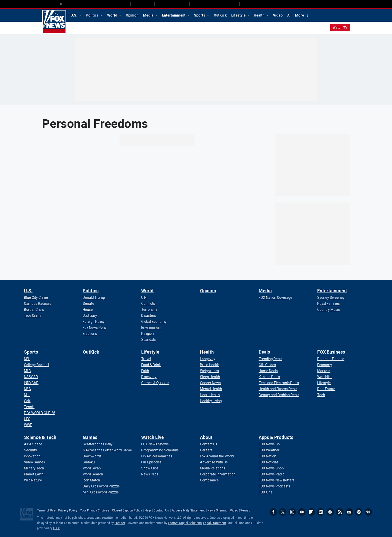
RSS (340, 512)
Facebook (273, 512)
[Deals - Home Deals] (268, 371)
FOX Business (331, 352)
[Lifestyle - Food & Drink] (151, 365)
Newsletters (349, 512)
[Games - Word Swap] (92, 468)
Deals (264, 352)
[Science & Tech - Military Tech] (34, 468)
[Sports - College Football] (36, 365)
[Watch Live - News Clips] (150, 474)
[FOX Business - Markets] (324, 371)
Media (149, 15)
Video (278, 15)
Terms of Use (46, 510)
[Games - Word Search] (93, 474)
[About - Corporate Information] (218, 474)
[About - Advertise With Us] (214, 462)
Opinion (132, 15)
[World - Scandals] (148, 340)
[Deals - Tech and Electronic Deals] (279, 383)
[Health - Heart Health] (210, 395)
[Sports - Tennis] (29, 407)
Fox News (54, 22)
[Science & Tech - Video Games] (34, 462)
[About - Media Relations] (213, 468)
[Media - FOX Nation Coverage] (275, 298)
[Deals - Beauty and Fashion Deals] (279, 395)
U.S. (74, 15)
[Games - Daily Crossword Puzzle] (101, 486)
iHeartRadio (368, 512)
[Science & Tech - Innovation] (32, 456)
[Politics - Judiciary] (90, 316)
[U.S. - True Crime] (33, 316)
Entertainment (174, 15)
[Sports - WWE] (28, 425)
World (113, 15)
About (206, 437)
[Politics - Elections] (90, 334)
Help (148, 510)
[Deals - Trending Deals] (270, 359)
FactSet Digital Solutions (185, 523)
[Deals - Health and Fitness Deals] (278, 389)
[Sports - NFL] (27, 359)
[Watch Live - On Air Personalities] (157, 456)
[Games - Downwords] (92, 456)
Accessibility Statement (188, 510)
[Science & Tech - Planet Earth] (34, 474)
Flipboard (311, 512)
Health (259, 15)
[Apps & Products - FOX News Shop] (271, 468)
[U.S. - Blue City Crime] (36, 298)
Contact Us (161, 510)
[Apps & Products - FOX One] (266, 492)
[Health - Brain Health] (210, 365)
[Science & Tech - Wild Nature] (33, 480)
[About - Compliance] (209, 480)
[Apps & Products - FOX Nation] (267, 456)
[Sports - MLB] (27, 371)
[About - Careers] (206, 450)
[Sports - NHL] (27, 395)
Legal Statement (215, 523)
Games (90, 437)
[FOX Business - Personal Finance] (331, 359)
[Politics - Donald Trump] (94, 298)
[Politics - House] (88, 310)
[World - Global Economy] (154, 322)
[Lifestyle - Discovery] (149, 377)
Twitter (283, 512)
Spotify (359, 512)
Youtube (302, 512)
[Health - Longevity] (208, 359)
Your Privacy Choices (95, 510)
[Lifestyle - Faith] (145, 371)
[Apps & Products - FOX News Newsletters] (277, 480)
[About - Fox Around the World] (217, 456)
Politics (93, 15)
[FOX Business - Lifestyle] (324, 383)
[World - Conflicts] (148, 304)
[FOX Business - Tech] (321, 395)
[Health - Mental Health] (211, 389)
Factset (120, 523)
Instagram (292, 512)
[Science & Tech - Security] (30, 450)
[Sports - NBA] (27, 389)
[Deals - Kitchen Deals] (269, 377)
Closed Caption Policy (127, 510)
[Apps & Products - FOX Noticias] (269, 462)
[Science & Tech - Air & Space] (33, 444)
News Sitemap (217, 510)
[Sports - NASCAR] (31, 377)
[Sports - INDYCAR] (31, 383)
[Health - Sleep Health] (210, 377)
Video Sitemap (240, 510)
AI (289, 15)
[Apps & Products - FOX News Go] (269, 444)
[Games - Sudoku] (89, 462)
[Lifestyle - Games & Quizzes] (155, 383)
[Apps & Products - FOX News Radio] (272, 474)
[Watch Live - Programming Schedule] (160, 450)
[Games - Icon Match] (91, 480)
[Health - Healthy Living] (211, 401)
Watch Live (152, 437)
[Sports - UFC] (27, 419)
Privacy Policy (68, 510)
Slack (330, 512)
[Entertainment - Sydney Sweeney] (331, 298)
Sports (200, 15)
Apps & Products (276, 437)
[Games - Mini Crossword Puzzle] (101, 492)
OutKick (220, 15)
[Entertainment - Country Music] (328, 310)
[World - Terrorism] (149, 310)
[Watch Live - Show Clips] (150, 468)
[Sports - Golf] (27, 401)
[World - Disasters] (149, 316)
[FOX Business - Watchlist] (324, 377)
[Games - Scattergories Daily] (98, 444)
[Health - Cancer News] (210, 383)
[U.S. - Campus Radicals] (38, 304)
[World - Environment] (151, 328)
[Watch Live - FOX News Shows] (155, 444)
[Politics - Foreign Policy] (94, 322)
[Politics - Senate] (88, 304)
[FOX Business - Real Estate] (326, 389)
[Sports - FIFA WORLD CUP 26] (40, 413)
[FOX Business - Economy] (325, 365)
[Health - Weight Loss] (209, 371)
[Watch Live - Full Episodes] (151, 462)
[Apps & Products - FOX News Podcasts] (274, 486)
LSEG (57, 528)
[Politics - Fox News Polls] (94, 328)
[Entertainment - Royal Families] (328, 304)
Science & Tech (40, 437)
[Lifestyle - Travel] (146, 359)
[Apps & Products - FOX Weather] (269, 450)
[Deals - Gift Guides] (267, 365)
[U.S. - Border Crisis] (34, 310)
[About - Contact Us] (209, 444)
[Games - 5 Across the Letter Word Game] (107, 450)
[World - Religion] (147, 334)
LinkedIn (321, 512)
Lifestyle (239, 15)
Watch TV (340, 27)
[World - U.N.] (144, 298)
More (299, 15)
